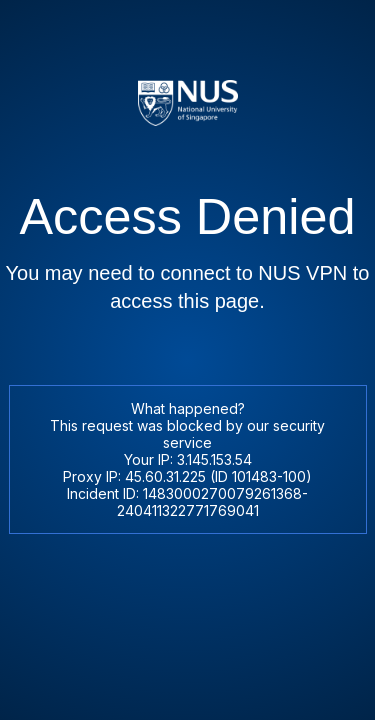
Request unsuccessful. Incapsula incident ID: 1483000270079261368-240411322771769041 (187, 360)
